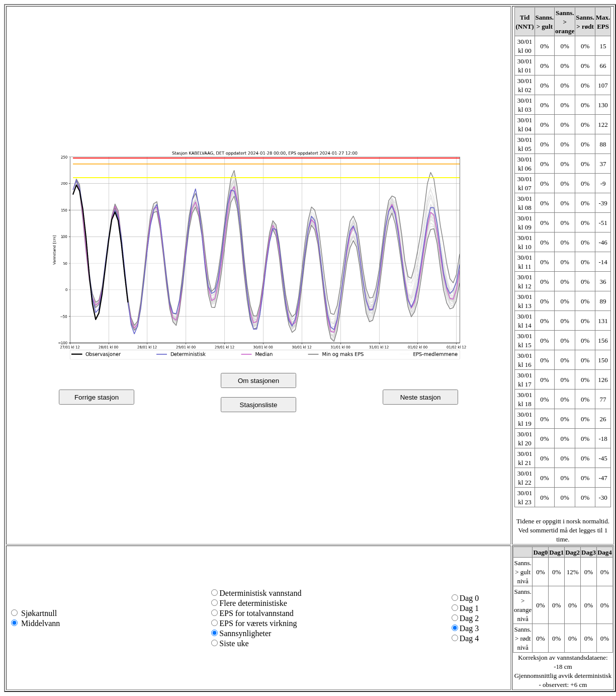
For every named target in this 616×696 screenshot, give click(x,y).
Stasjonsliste (259, 405)
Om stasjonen (258, 381)
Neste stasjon (421, 397)
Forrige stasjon (97, 397)
